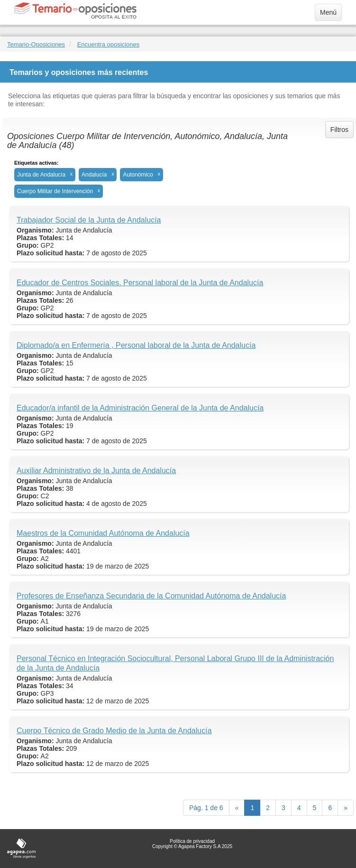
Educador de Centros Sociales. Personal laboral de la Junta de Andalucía (140, 283)
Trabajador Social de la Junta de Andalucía (89, 220)
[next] (346, 808)
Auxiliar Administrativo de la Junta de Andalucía (96, 471)
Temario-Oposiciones (36, 44)
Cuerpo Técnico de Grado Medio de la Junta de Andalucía (114, 731)
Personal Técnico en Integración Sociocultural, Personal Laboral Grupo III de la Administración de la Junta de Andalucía (175, 663)
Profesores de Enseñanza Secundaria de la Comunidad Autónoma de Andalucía (151, 596)
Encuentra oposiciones (109, 44)
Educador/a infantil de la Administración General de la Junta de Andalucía (140, 408)
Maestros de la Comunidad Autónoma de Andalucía (103, 533)
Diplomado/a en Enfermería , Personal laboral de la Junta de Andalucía (136, 345)
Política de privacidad (192, 841)
